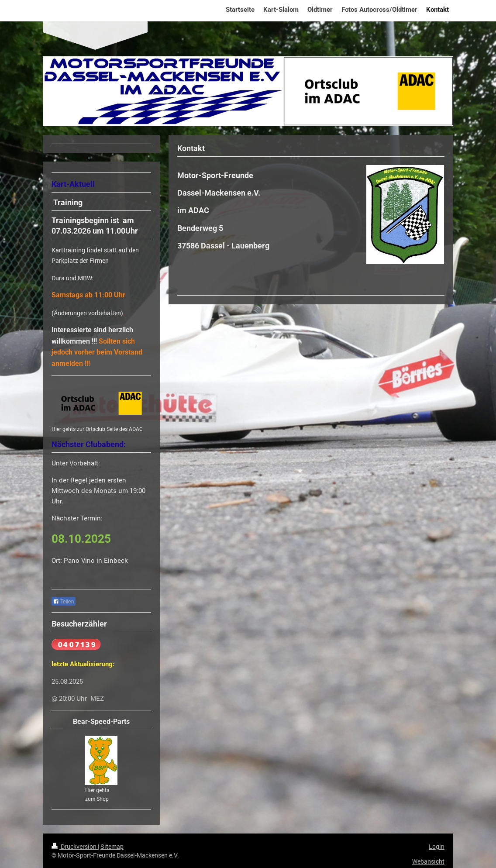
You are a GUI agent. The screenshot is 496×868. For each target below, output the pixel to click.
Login (437, 846)
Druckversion (75, 846)
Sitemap (112, 846)
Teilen (64, 602)
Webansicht (428, 861)
